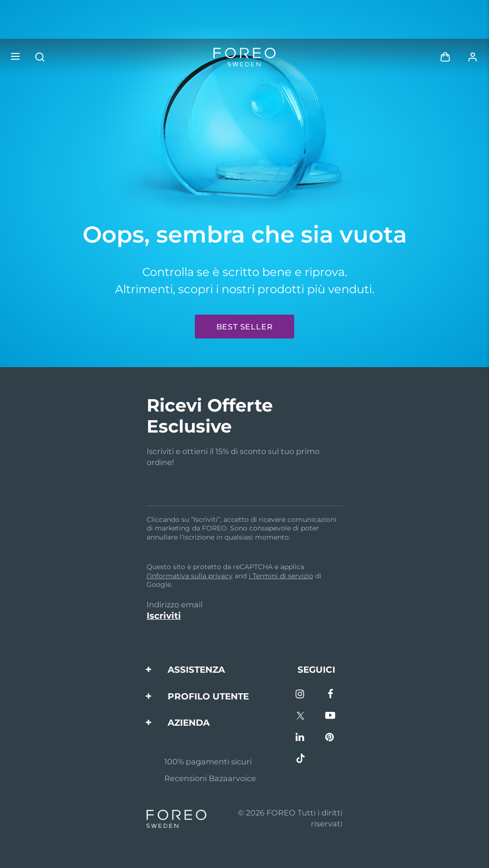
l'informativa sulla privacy (190, 576)
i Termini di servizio (281, 576)
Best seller (245, 327)
